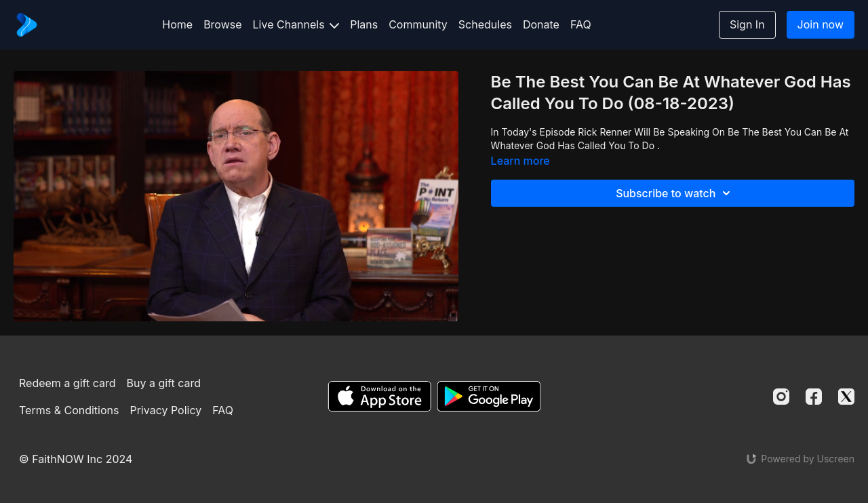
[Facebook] (814, 397)
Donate (541, 24)
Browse (222, 24)
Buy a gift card (164, 383)
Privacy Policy (165, 410)
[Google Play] (489, 396)
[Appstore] (379, 396)
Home (177, 24)
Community (418, 24)
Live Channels (296, 24)
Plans (364, 24)
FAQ (581, 24)
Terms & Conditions (69, 410)
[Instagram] (781, 397)
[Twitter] (846, 397)
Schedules (485, 24)
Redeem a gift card (67, 383)
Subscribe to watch (675, 193)
